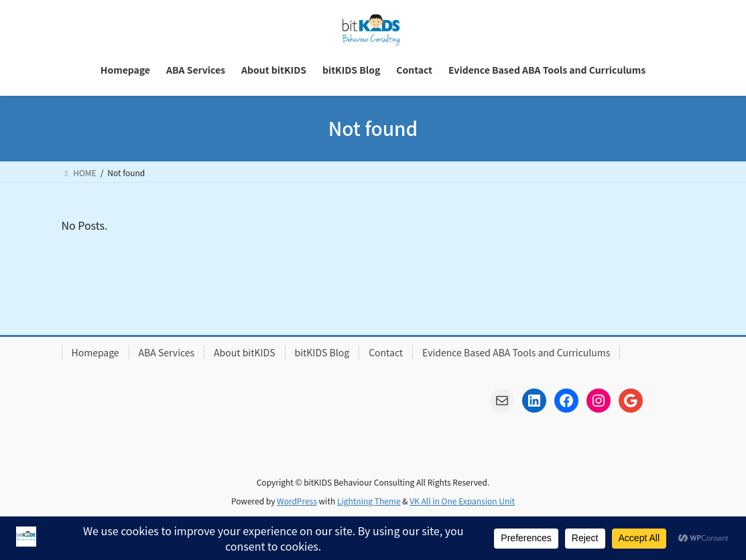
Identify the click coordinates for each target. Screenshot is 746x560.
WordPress (297, 501)
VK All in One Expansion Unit (462, 501)
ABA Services (167, 352)
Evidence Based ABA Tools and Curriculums (516, 352)
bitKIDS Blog (322, 352)
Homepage (96, 352)
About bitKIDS (244, 352)
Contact (386, 352)
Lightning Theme (369, 501)
